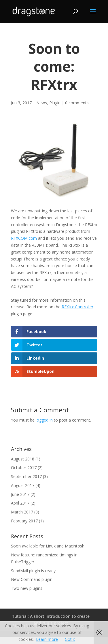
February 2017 (24, 521)
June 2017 (20, 494)
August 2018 (23, 459)
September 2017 (26, 476)
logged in (44, 420)
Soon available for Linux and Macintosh (48, 546)
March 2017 (22, 512)
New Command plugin (32, 579)
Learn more (47, 639)
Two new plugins (27, 588)
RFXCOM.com (24, 238)
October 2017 (24, 468)
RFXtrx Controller (77, 307)
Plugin (55, 103)
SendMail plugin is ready (33, 571)
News (42, 103)
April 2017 (20, 503)
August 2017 (23, 485)
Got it (70, 639)
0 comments (77, 103)
